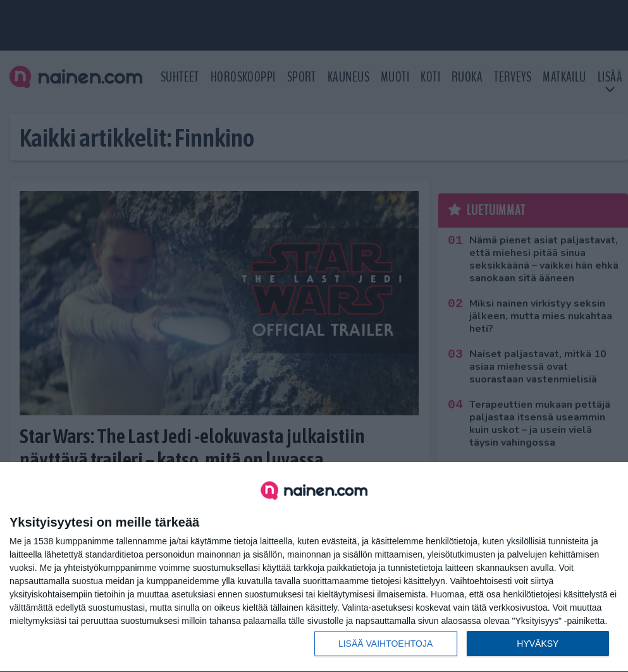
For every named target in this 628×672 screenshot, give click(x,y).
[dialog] (314, 567)
